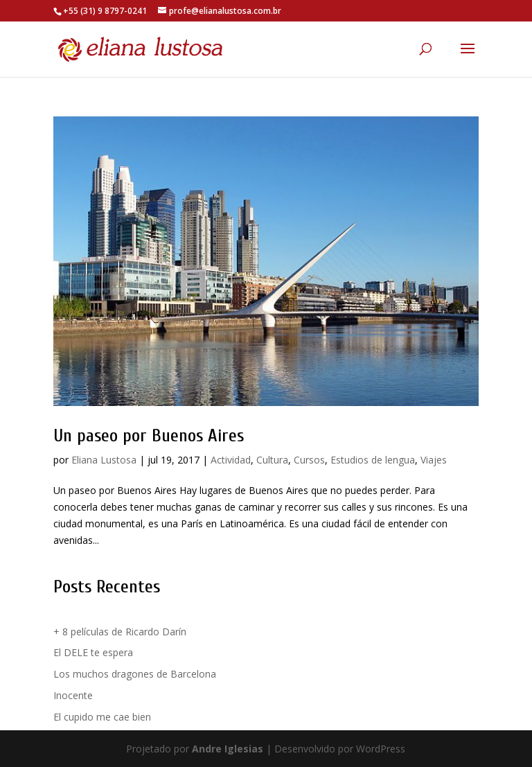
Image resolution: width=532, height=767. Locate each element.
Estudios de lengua (373, 460)
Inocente (73, 695)
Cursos (309, 460)
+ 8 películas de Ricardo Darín (120, 632)
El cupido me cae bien (102, 717)
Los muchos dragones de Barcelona (135, 674)
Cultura (272, 460)
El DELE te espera (93, 652)
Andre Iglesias (228, 749)
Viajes (434, 460)
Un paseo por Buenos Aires (149, 436)
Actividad (231, 460)
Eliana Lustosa (104, 460)
